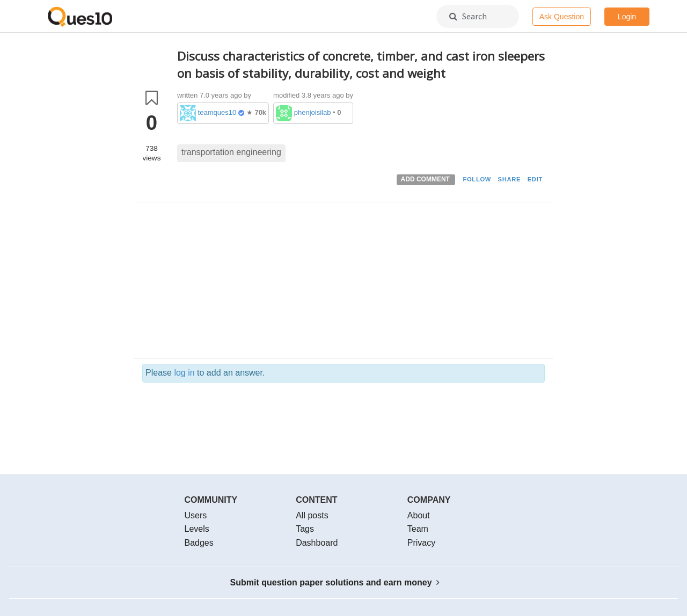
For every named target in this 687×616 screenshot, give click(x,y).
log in (184, 373)
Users (196, 515)
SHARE (510, 179)
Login (627, 17)
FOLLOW (477, 179)
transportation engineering (231, 152)
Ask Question (562, 17)
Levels (197, 529)
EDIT (535, 179)
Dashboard (317, 543)
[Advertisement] (361, 283)
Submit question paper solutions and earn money (335, 582)
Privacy (421, 543)
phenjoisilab (313, 112)
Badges (199, 543)
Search (468, 16)
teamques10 (217, 112)
